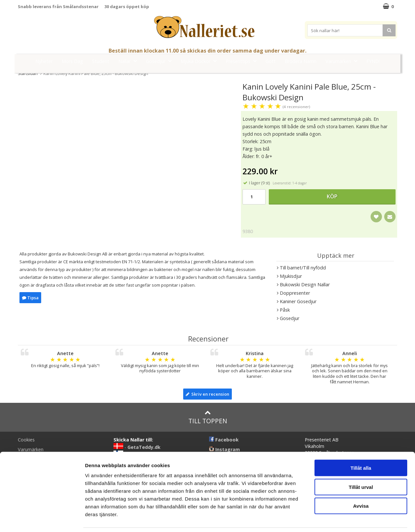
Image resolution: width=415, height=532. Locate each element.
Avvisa (361, 484)
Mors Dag (72, 61)
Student (101, 61)
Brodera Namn (301, 61)
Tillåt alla (361, 446)
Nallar (130, 61)
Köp (332, 196)
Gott (271, 61)
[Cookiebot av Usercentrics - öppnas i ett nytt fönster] (42, 519)
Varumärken (343, 61)
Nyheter (44, 61)
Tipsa (30, 298)
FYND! (373, 61)
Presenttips (243, 61)
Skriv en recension (207, 394)
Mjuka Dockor (201, 61)
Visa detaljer (352, 519)
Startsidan (28, 73)
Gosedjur (161, 61)
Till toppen (208, 417)
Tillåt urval (361, 466)
